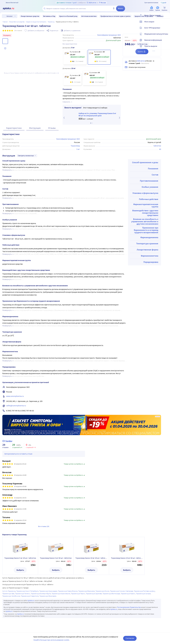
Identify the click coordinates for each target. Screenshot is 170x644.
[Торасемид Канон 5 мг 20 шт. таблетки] (75, 57)
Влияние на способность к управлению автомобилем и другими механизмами (145, 221)
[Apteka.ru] (10, 8)
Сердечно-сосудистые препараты (36, 22)
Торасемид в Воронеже (86, 591)
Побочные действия (149, 199)
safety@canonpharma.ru (16, 406)
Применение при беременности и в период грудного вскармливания (146, 230)
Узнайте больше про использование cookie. (52, 640)
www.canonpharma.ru (15, 396)
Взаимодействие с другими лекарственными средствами (145, 213)
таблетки (157, 146)
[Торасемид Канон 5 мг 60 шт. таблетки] (99, 57)
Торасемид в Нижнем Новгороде (122, 591)
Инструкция (35, 128)
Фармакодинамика (149, 237)
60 (160, 149)
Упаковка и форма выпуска (145, 193)
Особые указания (150, 187)
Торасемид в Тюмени (23, 594)
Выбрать (20, 570)
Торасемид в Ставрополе (30, 596)
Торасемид (51, 22)
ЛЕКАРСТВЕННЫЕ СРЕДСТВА (17, 22)
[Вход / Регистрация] (167, 17)
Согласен (130, 638)
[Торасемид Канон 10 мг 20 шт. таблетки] (72, 79)
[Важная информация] (167, 42)
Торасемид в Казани (128, 594)
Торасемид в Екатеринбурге (41, 594)
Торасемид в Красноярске (61, 594)
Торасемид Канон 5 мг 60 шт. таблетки (56, 558)
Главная (5, 22)
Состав (155, 175)
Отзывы (52, 128)
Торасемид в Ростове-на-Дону (144, 591)
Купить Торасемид (9, 591)
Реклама (158, 416)
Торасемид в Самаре (143, 594)
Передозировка (151, 262)
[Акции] (151, 9)
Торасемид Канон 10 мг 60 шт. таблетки (127, 558)
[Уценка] (158, 9)
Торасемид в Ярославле (48, 596)
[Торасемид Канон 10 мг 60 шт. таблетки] (94, 78)
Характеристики (14, 128)
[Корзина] (164, 9)
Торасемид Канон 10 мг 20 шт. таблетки (91, 558)
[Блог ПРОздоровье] (167, 30)
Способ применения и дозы (145, 162)
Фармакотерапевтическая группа (146, 205)
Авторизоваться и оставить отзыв (18, 454)
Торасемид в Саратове (94, 594)
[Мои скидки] (167, 24)
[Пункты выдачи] (167, 48)
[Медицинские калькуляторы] (167, 36)
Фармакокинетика (150, 256)
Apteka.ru (31, 601)
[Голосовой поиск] (114, 8)
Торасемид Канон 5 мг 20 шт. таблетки (20, 558)
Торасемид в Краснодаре (48, 591)
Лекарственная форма (147, 250)
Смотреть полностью (27, 156)
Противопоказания (149, 181)
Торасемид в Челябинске (11, 596)
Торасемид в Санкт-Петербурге (27, 591)
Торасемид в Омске (102, 591)
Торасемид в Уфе (8, 594)
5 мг (78, 149)
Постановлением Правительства (129, 607)
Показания (153, 169)
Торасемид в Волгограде (111, 594)
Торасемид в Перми (78, 594)
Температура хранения (147, 243)
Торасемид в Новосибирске (68, 591)
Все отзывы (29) (44, 526)
